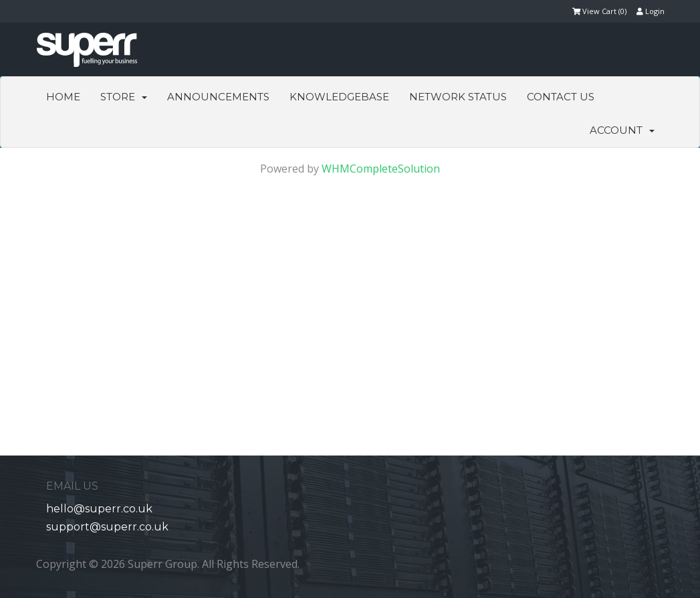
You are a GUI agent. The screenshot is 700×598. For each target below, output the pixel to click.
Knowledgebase (339, 97)
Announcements (218, 97)
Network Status (458, 97)
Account (622, 130)
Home (63, 97)
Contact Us (561, 97)
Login (651, 11)
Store (124, 97)
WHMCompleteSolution (381, 169)
